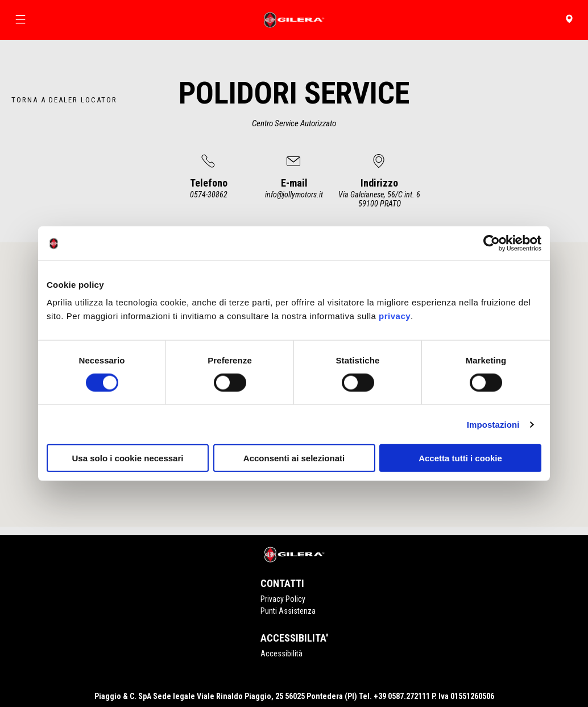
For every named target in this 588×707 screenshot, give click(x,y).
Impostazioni (493, 424)
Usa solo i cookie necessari (128, 458)
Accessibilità (281, 654)
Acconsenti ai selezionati (294, 458)
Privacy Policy (283, 599)
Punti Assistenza (288, 611)
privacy (395, 316)
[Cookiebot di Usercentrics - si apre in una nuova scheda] (492, 243)
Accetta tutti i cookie (460, 458)
